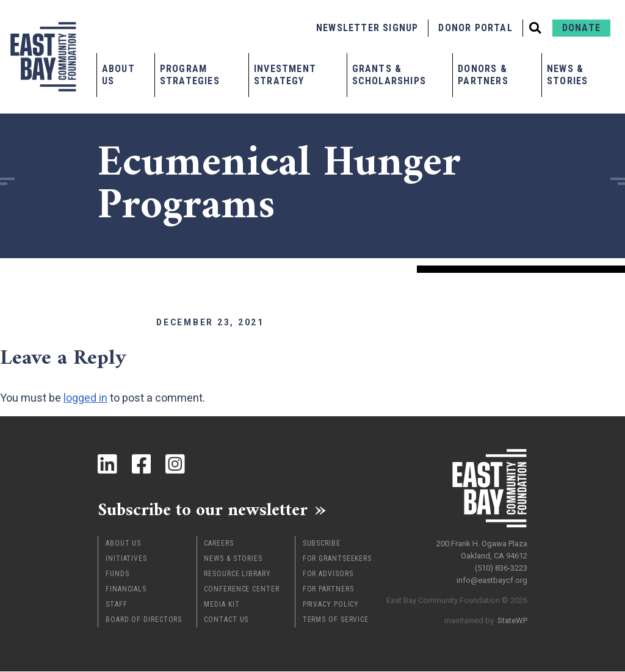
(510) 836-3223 (501, 567)
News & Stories (567, 75)
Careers (219, 544)
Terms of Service (336, 620)
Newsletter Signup (367, 28)
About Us (118, 75)
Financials (126, 590)
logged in (85, 398)
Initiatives (126, 559)
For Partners (328, 590)
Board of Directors (144, 620)
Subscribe (322, 544)
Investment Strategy (285, 75)
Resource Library (237, 574)
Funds (117, 574)
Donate (581, 28)
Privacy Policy (331, 605)
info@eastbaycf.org (492, 580)
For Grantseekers (337, 559)
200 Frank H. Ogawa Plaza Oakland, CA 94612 (482, 549)
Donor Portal (475, 28)
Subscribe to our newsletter (207, 510)
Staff (117, 605)
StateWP (512, 620)
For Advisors (328, 574)
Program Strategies (190, 75)
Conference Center (241, 590)
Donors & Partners (483, 75)
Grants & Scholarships (389, 75)
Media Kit (222, 605)
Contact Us (226, 620)
